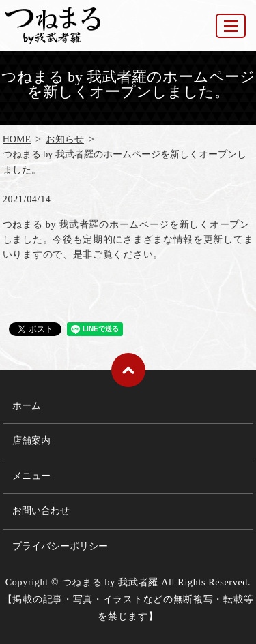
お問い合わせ (41, 511)
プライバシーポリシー (60, 546)
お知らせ (65, 139)
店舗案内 (31, 441)
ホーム (27, 406)
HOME (17, 139)
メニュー (31, 476)
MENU (231, 32)
